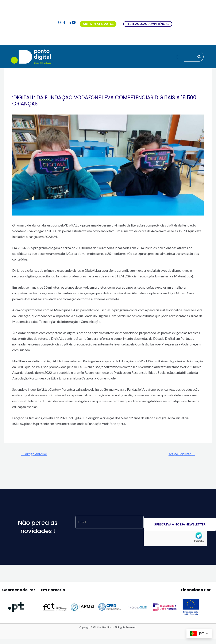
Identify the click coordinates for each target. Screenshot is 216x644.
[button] (177, 57)
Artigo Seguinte (180, 454)
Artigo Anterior (36, 454)
